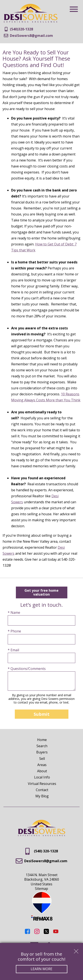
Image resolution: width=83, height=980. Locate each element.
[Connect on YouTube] (56, 933)
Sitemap (41, 889)
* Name (14, 613)
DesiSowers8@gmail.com (41, 861)
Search (42, 746)
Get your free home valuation (41, 592)
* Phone (14, 631)
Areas (42, 765)
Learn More (41, 969)
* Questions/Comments (27, 669)
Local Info (42, 777)
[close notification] (76, 950)
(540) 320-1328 (42, 851)
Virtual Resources (42, 784)
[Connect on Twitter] (46, 933)
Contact (42, 790)
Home (42, 740)
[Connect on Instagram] (37, 933)
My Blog (42, 796)
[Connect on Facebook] (27, 933)
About (42, 771)
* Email (13, 650)
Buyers (42, 752)
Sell (42, 759)
